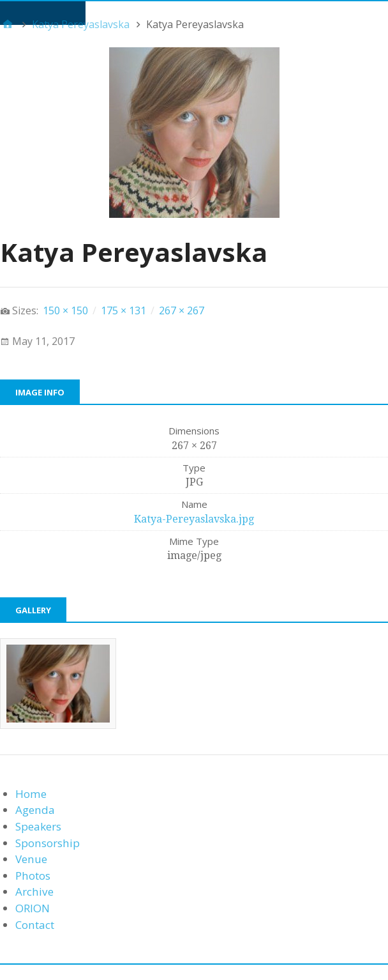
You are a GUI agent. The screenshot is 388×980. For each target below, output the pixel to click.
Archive (34, 892)
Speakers (38, 826)
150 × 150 (65, 310)
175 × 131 (123, 310)
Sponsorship (48, 843)
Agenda (35, 810)
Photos (33, 876)
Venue (31, 859)
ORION (33, 908)
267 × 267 (182, 310)
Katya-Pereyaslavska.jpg (194, 519)
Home (31, 794)
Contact (35, 925)
